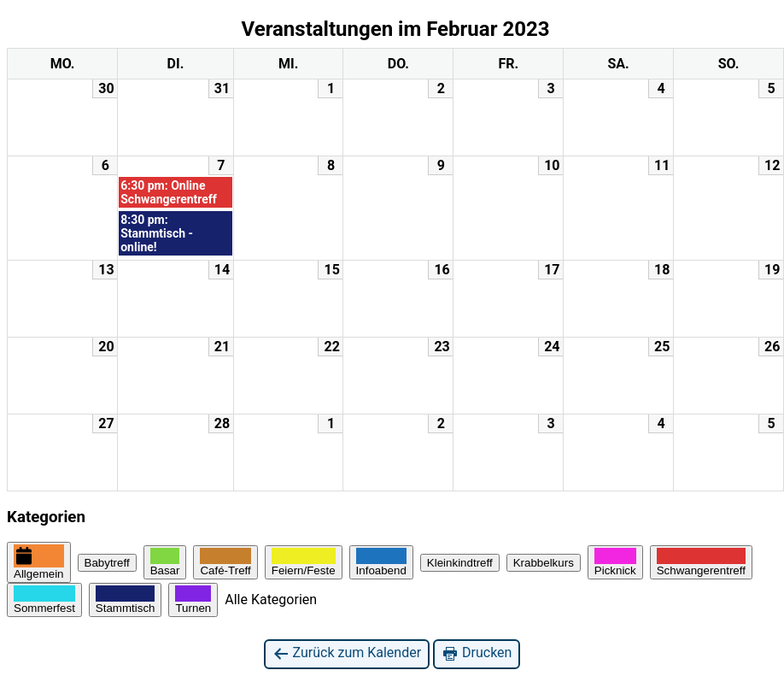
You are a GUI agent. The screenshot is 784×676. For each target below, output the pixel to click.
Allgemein (39, 562)
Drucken (477, 653)
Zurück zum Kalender (347, 653)
